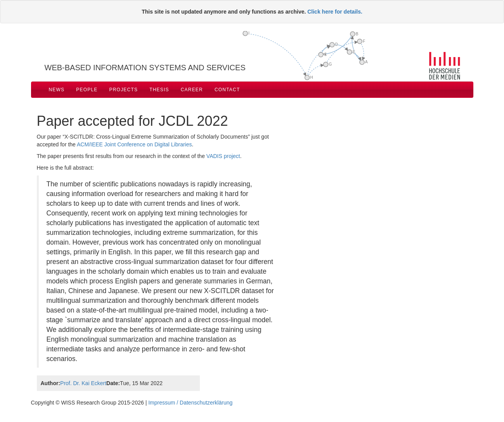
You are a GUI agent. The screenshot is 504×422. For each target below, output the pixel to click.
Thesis (159, 90)
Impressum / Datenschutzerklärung (190, 403)
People (87, 90)
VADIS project (223, 156)
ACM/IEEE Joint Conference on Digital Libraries (134, 144)
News (57, 90)
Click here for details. (335, 12)
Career (192, 90)
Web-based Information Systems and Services (145, 68)
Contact (227, 90)
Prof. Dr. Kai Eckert (83, 383)
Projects (124, 90)
